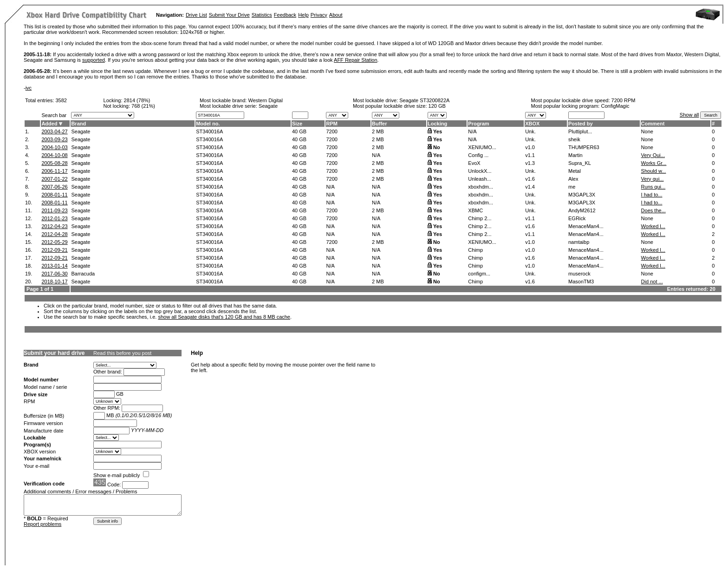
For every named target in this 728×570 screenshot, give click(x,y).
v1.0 (530, 147)
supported (94, 60)
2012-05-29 (54, 242)
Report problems (42, 524)
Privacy (319, 15)
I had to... (652, 195)
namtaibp (579, 242)
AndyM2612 (582, 210)
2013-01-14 (54, 266)
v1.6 (530, 179)
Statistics (262, 15)
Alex (573, 179)
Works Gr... (654, 163)
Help (303, 15)
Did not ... (652, 282)
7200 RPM (624, 100)
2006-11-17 (54, 171)
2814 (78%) (137, 100)
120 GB (437, 106)
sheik (574, 139)
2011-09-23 (54, 210)
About (336, 15)
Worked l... (653, 226)
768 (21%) (143, 106)
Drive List (196, 15)
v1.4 (530, 187)
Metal (575, 171)
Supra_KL (580, 163)
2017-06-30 (54, 274)
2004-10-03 (54, 147)
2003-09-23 (54, 139)
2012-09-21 (54, 250)
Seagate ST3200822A (424, 100)
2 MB (378, 131)
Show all (689, 115)
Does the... (653, 210)
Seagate (81, 131)
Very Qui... (653, 155)
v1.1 (530, 155)
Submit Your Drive (229, 15)
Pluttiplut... (580, 131)
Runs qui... (653, 187)
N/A (376, 155)
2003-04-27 (54, 131)
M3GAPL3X (582, 195)
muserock (579, 274)
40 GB (299, 131)
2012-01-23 (54, 218)
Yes (438, 131)
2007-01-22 (54, 179)
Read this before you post (122, 353)
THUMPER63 (584, 147)
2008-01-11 (54, 195)
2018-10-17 (54, 282)
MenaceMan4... (586, 226)
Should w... (654, 171)
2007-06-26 (54, 187)
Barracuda (83, 274)
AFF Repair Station (356, 60)
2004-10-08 (54, 155)
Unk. (530, 131)
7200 (331, 131)
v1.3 (530, 163)
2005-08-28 (54, 163)
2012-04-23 (54, 226)
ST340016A (209, 131)
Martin (575, 155)
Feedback (285, 15)
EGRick (577, 218)
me (572, 187)
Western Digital (265, 100)
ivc (29, 88)
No (437, 147)
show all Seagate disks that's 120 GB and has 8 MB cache (224, 317)
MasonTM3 (581, 282)
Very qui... (653, 179)
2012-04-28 (54, 234)
